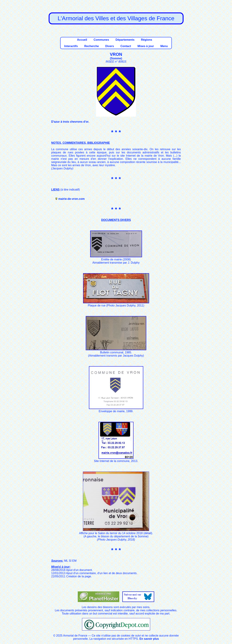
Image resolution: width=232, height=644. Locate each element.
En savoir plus (149, 639)
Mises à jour (146, 46)
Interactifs (71, 46)
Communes (101, 40)
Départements (125, 40)
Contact (126, 46)
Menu (164, 46)
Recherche (92, 46)
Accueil (82, 40)
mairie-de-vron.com (72, 199)
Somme (116, 58)
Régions (147, 40)
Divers (110, 46)
